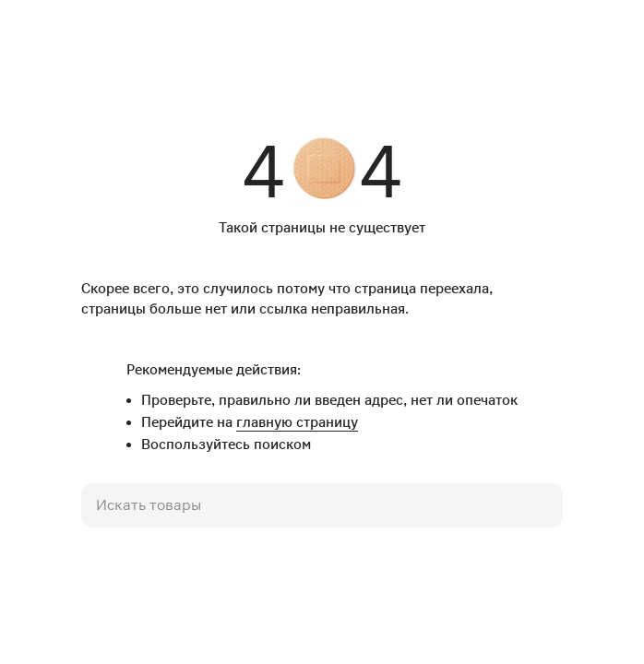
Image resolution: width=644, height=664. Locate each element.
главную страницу (297, 422)
